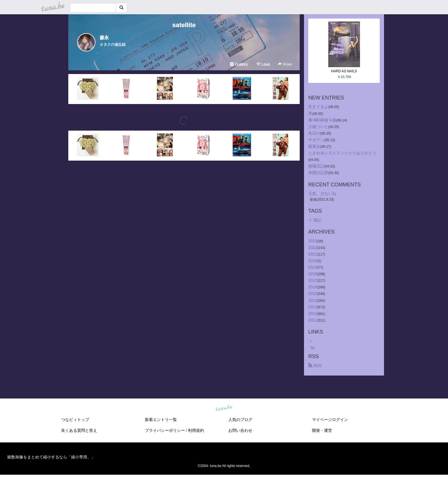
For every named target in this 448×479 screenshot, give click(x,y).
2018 (313, 274)
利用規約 (196, 430)
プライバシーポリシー (165, 430)
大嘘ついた (318, 127)
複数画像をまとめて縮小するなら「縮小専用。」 (51, 457)
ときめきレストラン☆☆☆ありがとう (342, 153)
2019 (313, 267)
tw (313, 348)
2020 (313, 261)
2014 (313, 300)
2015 (313, 294)
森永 (104, 38)
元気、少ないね (322, 193)
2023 (313, 241)
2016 (313, 287)
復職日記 (316, 166)
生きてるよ (318, 107)
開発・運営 (322, 430)
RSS (315, 366)
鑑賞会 (314, 146)
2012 (313, 314)
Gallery (239, 64)
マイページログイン (330, 420)
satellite (184, 25)
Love (263, 64)
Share (285, 64)
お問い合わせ (240, 430)
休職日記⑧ (318, 173)
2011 (313, 320)
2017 (313, 280)
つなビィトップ (75, 420)
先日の (314, 133)
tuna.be (224, 408)
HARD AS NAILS (344, 71)
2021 (313, 254)
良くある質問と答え (79, 430)
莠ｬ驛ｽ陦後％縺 (322, 120)
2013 (313, 307)
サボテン (316, 140)
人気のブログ (240, 420)
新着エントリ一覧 (161, 420)
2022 (313, 248)
